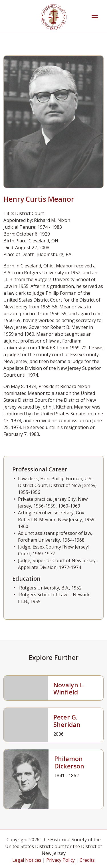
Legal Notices (27, 860)
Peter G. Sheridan (67, 721)
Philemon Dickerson (69, 762)
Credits (87, 860)
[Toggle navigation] (95, 17)
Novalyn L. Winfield (69, 689)
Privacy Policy (60, 860)
